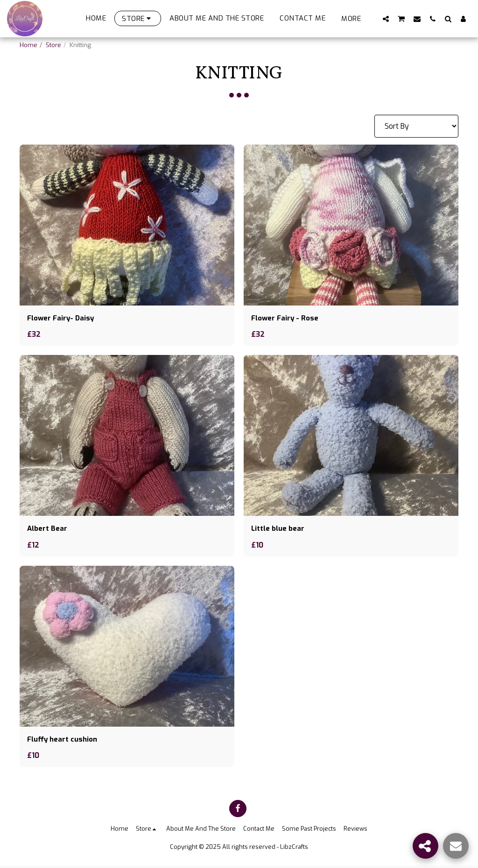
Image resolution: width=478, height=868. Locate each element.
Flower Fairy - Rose (286, 318)
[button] (386, 19)
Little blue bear (280, 530)
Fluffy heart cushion (65, 741)
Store (53, 45)
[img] (127, 225)
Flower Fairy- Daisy (62, 318)
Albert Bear (48, 530)
